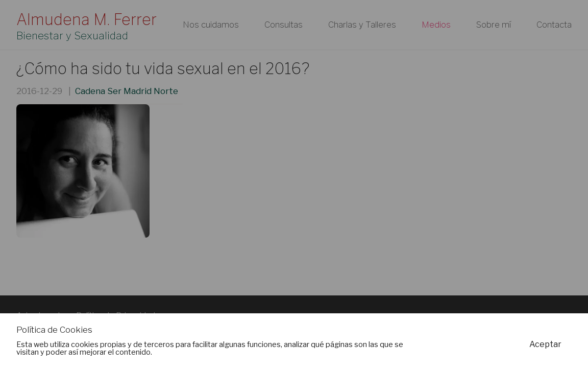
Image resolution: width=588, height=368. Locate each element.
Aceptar (545, 344)
